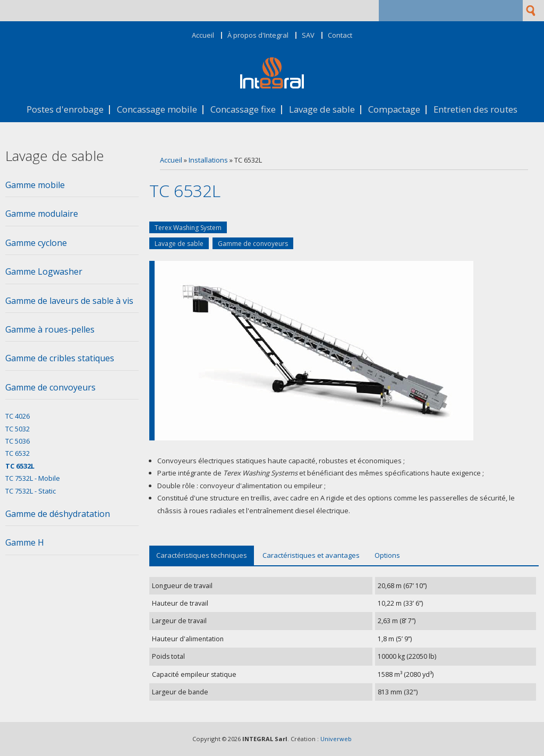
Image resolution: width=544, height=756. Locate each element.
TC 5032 (18, 429)
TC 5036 (18, 441)
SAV (308, 35)
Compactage (394, 110)
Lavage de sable (322, 110)
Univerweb (336, 739)
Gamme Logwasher (44, 271)
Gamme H (25, 542)
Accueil (203, 35)
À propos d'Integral (258, 35)
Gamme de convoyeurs (253, 244)
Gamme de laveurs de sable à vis (69, 301)
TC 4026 (18, 416)
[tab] (72, 188)
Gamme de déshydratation (58, 514)
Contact (340, 35)
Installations (208, 160)
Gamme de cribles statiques (60, 358)
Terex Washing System (188, 228)
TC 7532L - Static (31, 491)
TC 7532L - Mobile (33, 478)
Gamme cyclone (36, 243)
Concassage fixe (243, 110)
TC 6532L (20, 466)
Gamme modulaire (42, 214)
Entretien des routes (475, 110)
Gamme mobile (35, 185)
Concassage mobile (157, 110)
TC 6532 (18, 453)
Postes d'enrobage (65, 110)
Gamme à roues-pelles (50, 329)
